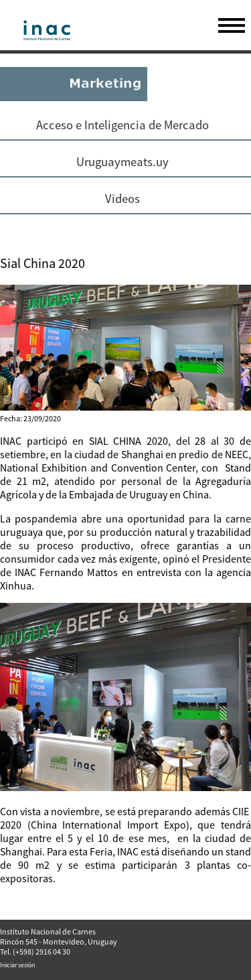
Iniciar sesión (17, 965)
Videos (122, 199)
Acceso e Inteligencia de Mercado (122, 125)
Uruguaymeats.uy (122, 162)
